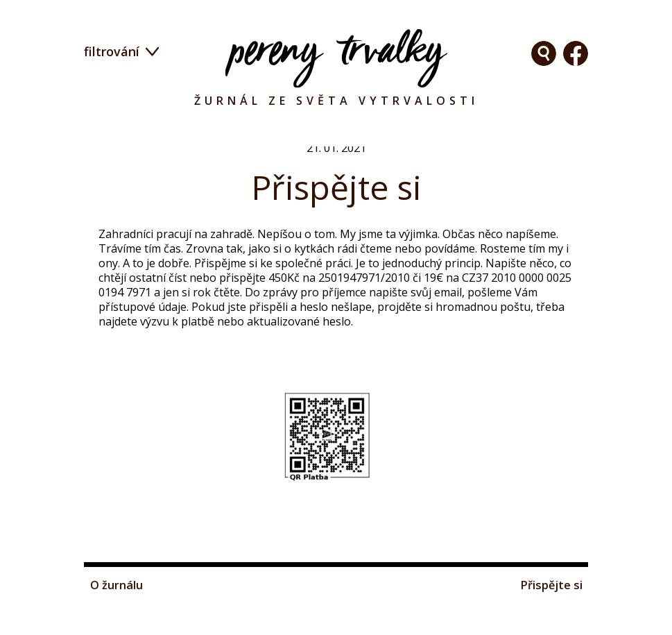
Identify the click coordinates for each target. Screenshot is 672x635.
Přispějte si (549, 624)
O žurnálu (119, 624)
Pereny (336, 58)
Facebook (544, 53)
